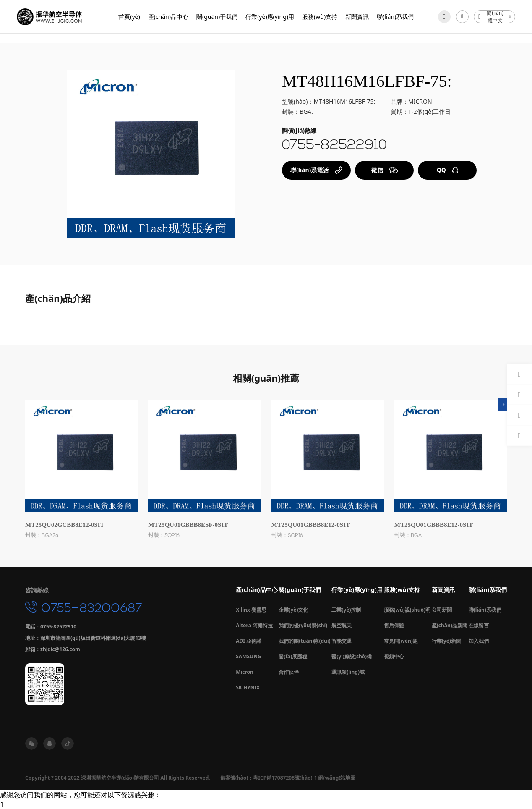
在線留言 (479, 625)
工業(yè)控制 (346, 610)
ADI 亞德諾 (249, 641)
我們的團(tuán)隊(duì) (304, 641)
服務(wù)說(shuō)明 (407, 610)
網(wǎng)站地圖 (337, 778)
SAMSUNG (248, 656)
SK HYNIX (248, 687)
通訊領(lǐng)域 (348, 672)
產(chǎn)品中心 (168, 17)
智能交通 (342, 641)
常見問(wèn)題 (401, 641)
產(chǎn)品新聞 (450, 625)
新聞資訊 (357, 17)
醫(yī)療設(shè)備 (352, 656)
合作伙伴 (289, 672)
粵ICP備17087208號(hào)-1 (285, 778)
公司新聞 (442, 610)
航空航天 (342, 625)
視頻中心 (394, 656)
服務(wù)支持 (320, 17)
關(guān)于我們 (217, 17)
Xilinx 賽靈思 (251, 610)
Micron (245, 672)
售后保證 (394, 625)
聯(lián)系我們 (395, 17)
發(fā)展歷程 (293, 656)
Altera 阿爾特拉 (254, 625)
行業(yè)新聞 (446, 641)
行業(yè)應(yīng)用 (270, 17)
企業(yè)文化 (293, 610)
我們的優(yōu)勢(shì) (303, 625)
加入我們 (479, 641)
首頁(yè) (129, 17)
